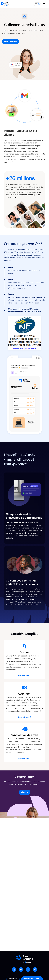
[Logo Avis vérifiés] (6, 4)
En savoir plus (24, 676)
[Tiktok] (21, 970)
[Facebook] (35, 970)
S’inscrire (25, 792)
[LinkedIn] (28, 970)
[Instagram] (14, 970)
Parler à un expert (10, 42)
